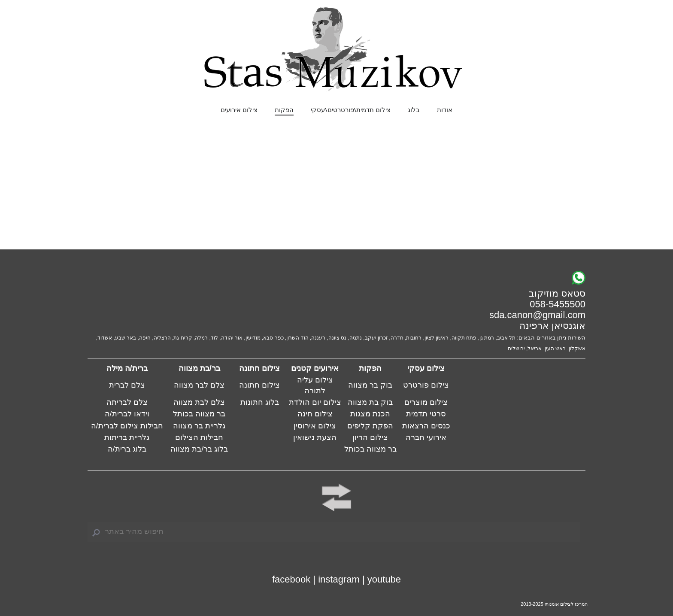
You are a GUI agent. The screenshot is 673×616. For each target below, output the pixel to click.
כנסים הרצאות (426, 426)
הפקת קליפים (370, 426)
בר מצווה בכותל (199, 414)
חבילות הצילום (199, 437)
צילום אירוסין (315, 426)
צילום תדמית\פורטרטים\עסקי (351, 109)
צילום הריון (370, 437)
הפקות (284, 109)
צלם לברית (127, 385)
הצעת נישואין (315, 437)
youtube (384, 579)
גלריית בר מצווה (199, 426)
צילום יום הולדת (315, 402)
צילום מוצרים (426, 402)
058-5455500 (558, 304)
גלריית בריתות (127, 437)
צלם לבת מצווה (199, 402)
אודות (445, 109)
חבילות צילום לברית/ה (127, 426)
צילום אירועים (239, 109)
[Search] (334, 532)
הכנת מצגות (370, 414)
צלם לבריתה (127, 402)
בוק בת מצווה (370, 402)
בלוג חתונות (260, 402)
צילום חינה (315, 414)
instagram (339, 579)
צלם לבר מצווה (199, 385)
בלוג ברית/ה (127, 449)
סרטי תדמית (426, 414)
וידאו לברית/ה (127, 414)
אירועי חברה (426, 437)
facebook (291, 579)
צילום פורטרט (426, 385)
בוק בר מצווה (370, 385)
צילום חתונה (259, 385)
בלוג (414, 109)
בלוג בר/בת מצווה (199, 449)
